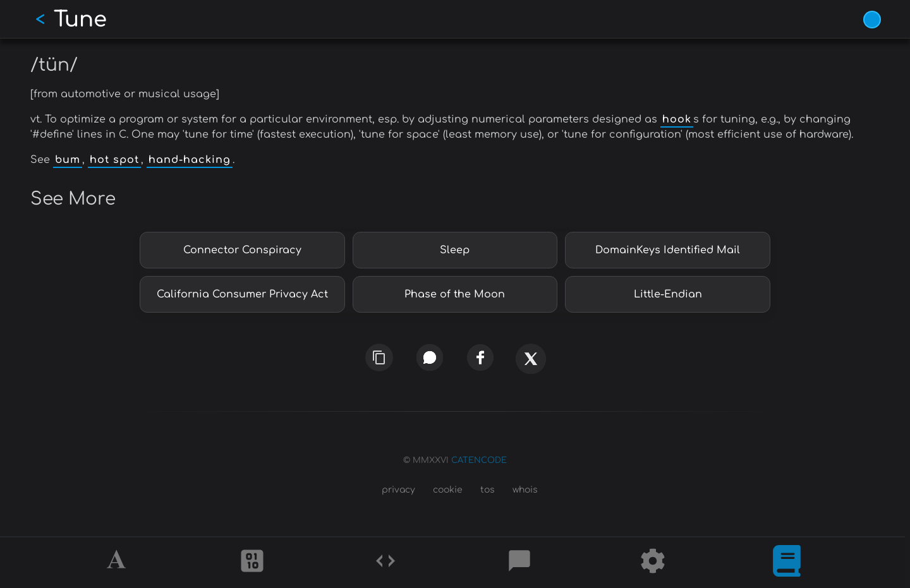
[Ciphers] (252, 563)
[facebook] (480, 358)
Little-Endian (668, 294)
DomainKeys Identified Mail (668, 250)
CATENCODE (479, 460)
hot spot (114, 160)
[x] (531, 363)
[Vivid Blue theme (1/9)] (872, 20)
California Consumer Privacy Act (242, 294)
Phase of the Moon (455, 294)
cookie (448, 490)
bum (68, 160)
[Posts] (519, 563)
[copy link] (379, 357)
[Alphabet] (118, 563)
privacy (398, 490)
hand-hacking (190, 160)
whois (525, 490)
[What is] (787, 563)
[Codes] (385, 563)
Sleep (455, 250)
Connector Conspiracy (242, 250)
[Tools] (653, 563)
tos (488, 490)
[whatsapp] (430, 358)
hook (677, 119)
